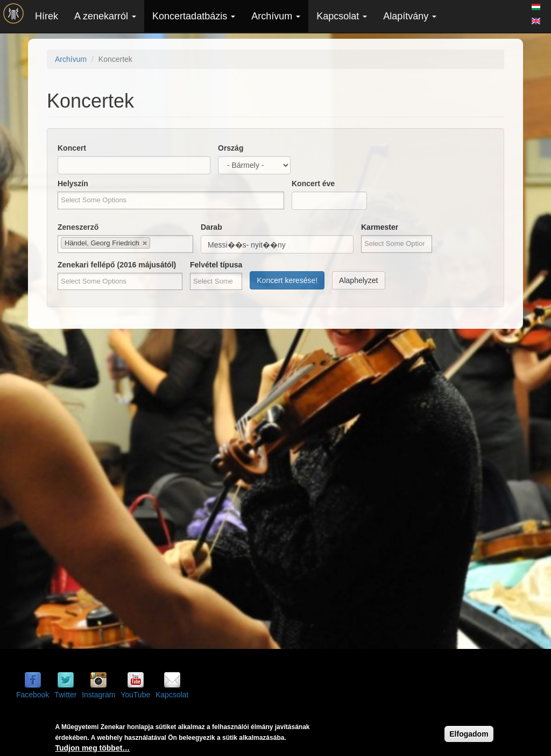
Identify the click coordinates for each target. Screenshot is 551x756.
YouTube (135, 695)
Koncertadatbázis (194, 16)
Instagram (98, 695)
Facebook (33, 695)
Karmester (380, 227)
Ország (231, 148)
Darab (211, 227)
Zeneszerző (78, 227)
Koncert (72, 148)
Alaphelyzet (358, 280)
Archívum (276, 16)
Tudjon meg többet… (92, 748)
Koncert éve (313, 183)
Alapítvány (410, 16)
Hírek (47, 16)
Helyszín (73, 183)
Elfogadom (469, 734)
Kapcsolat (342, 16)
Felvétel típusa (216, 265)
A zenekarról (105, 16)
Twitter (65, 695)
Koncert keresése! (287, 280)
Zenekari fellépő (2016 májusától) (117, 265)
